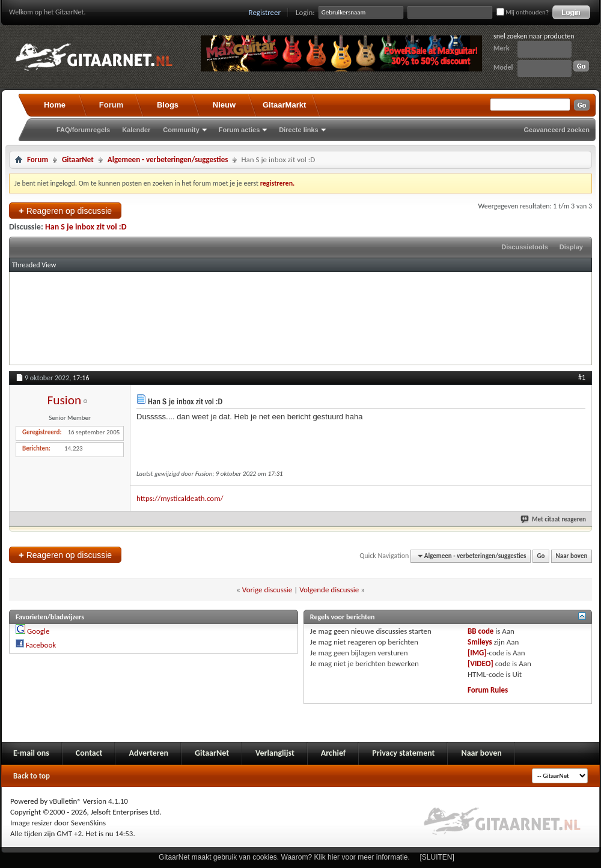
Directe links (298, 130)
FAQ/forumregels (83, 130)
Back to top (32, 776)
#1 (582, 377)
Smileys (480, 642)
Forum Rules (488, 690)
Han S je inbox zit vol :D (86, 227)
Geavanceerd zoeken (557, 130)
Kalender (136, 130)
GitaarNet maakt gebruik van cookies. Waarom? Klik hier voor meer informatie (283, 857)
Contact (89, 753)
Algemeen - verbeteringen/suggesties (168, 159)
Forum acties (239, 130)
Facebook (41, 645)
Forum (111, 105)
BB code (480, 631)
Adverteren (148, 753)
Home (55, 105)
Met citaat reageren (554, 519)
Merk (502, 48)
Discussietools (525, 247)
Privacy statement (403, 753)
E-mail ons (31, 753)
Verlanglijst (275, 753)
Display (571, 247)
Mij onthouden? (523, 12)
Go (541, 556)
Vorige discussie (267, 590)
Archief (333, 753)
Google (38, 631)
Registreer (265, 12)
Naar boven (572, 556)
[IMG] (477, 653)
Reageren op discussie (65, 211)
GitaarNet (78, 159)
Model (503, 67)
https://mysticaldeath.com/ (180, 498)
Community (181, 130)
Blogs (168, 105)
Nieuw (224, 105)
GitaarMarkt (284, 105)
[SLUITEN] (437, 857)
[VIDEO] (480, 663)
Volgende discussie (329, 590)
